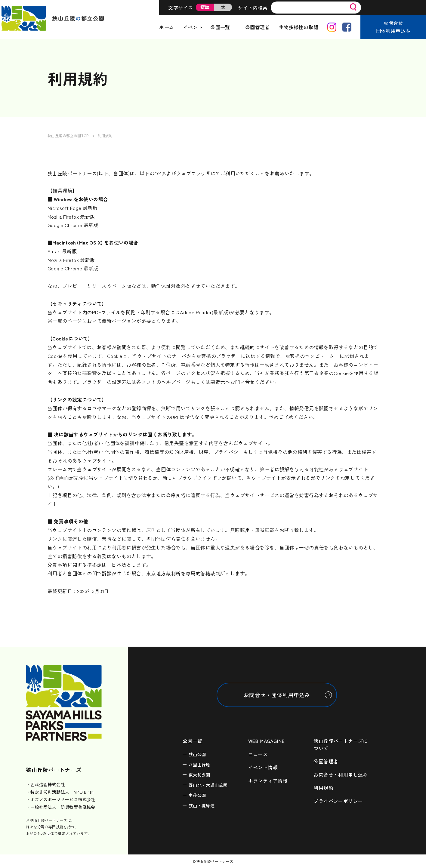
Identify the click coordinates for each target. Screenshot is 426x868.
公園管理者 (258, 27)
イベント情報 (263, 767)
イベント (193, 27)
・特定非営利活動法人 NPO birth (60, 792)
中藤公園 (197, 795)
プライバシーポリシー (338, 801)
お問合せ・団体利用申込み (277, 695)
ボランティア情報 (268, 780)
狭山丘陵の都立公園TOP (68, 135)
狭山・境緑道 (202, 805)
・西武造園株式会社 (45, 784)
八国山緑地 (199, 765)
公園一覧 (220, 27)
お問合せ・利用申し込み (341, 774)
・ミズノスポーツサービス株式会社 (60, 799)
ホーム (167, 27)
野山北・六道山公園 (208, 785)
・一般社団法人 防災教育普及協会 (60, 807)
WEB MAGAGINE (267, 741)
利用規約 (323, 788)
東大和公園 (199, 775)
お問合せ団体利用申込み (393, 27)
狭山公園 (197, 754)
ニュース (258, 754)
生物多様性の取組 (299, 27)
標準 (205, 7)
